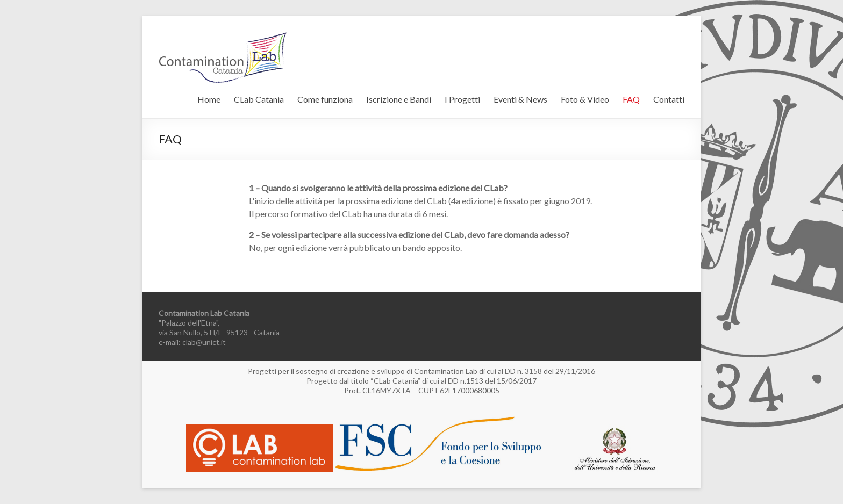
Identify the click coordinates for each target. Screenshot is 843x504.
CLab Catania (259, 99)
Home (209, 99)
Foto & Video (585, 99)
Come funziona (325, 99)
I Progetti (462, 99)
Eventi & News (520, 99)
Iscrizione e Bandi (399, 99)
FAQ (631, 99)
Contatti (669, 99)
